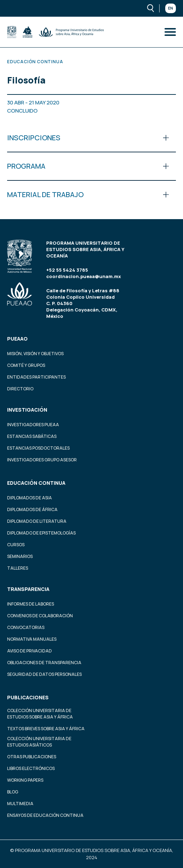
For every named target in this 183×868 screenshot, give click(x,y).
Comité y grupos (26, 365)
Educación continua (36, 483)
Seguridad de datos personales (44, 674)
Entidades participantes (36, 377)
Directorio (20, 389)
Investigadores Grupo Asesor (42, 460)
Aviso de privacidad (29, 651)
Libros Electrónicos (31, 768)
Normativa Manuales (32, 639)
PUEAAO (17, 339)
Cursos (16, 545)
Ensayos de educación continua (45, 815)
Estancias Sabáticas (32, 436)
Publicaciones (28, 697)
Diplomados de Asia (29, 498)
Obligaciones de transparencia (44, 663)
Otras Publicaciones (32, 757)
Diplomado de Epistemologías (41, 533)
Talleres (18, 568)
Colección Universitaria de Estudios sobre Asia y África (40, 714)
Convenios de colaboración (40, 616)
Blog (13, 792)
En (171, 8)
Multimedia (20, 804)
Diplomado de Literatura (37, 521)
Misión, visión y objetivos (35, 354)
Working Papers (25, 780)
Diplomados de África (32, 509)
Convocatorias (26, 627)
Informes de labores (31, 604)
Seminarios (20, 556)
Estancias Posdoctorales (38, 448)
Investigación (27, 410)
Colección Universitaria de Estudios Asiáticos (39, 742)
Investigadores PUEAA (33, 425)
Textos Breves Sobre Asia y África (46, 729)
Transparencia (28, 589)
